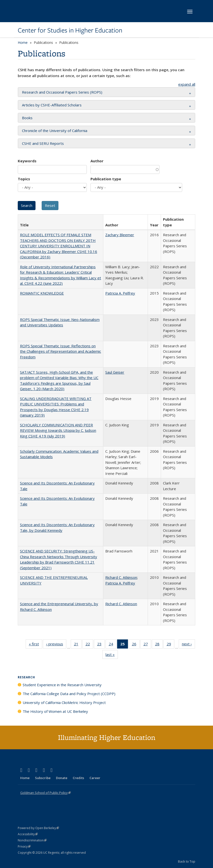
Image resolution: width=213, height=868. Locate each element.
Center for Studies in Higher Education (70, 30)
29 (170, 645)
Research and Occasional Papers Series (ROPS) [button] (62, 92)
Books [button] (27, 118)
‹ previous (56, 645)
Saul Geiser (115, 372)
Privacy (24, 846)
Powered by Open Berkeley (38, 828)
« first (35, 645)
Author (97, 161)
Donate (62, 778)
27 (147, 645)
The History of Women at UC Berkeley (55, 711)
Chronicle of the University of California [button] (55, 131)
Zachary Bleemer (120, 235)
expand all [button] (187, 84)
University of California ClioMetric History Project (64, 702)
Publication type (106, 179)
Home (23, 42)
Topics (24, 179)
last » (112, 655)
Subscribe (43, 778)
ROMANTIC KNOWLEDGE (42, 293)
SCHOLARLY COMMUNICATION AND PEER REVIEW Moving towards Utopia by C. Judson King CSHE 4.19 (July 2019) (58, 430)
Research (26, 677)
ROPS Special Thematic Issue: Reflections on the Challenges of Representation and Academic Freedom (61, 351)
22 (89, 645)
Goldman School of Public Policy (45, 793)
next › (188, 645)
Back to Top (187, 861)
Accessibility (28, 834)
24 (113, 645)
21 (78, 645)
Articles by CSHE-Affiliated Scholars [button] (52, 105)
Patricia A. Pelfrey (120, 293)
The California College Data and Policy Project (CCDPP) (69, 694)
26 (136, 645)
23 (101, 645)
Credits (78, 778)
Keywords (27, 161)
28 (159, 645)
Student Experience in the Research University (62, 685)
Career (95, 778)
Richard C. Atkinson (121, 577)
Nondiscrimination (32, 840)
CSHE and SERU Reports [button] (43, 143)
